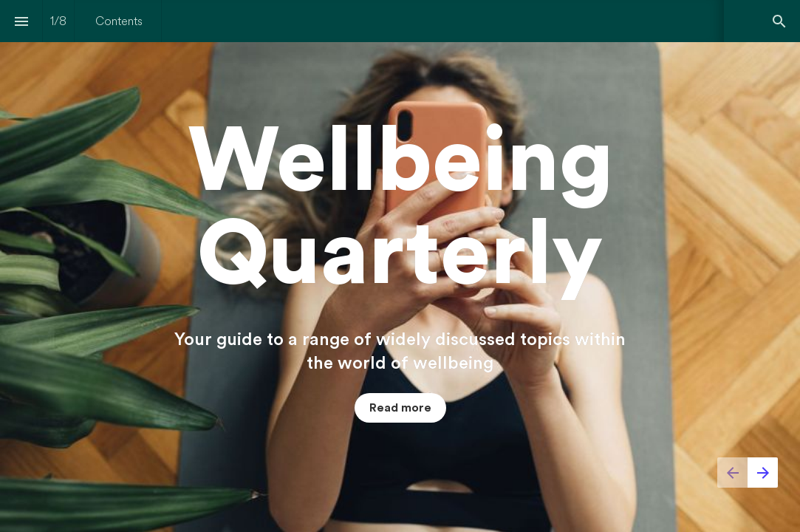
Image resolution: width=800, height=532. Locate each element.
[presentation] (400, 266)
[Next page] (763, 473)
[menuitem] (119, 21)
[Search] (779, 21)
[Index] (21, 21)
